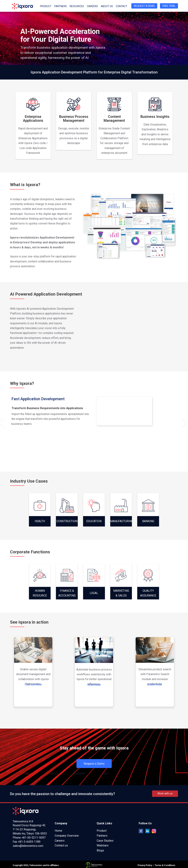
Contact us (61, 845)
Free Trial (169, 6)
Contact (122, 6)
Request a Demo (144, 6)
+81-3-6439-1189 (29, 842)
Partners (61, 6)
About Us (107, 6)
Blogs (100, 850)
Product (46, 6)
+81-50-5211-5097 (34, 838)
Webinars (103, 845)
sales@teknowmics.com (28, 846)
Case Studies (105, 841)
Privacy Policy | (146, 865)
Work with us (165, 793)
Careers (92, 6)
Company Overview (67, 836)
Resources (77, 6)
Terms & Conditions (164, 865)
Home (58, 831)
